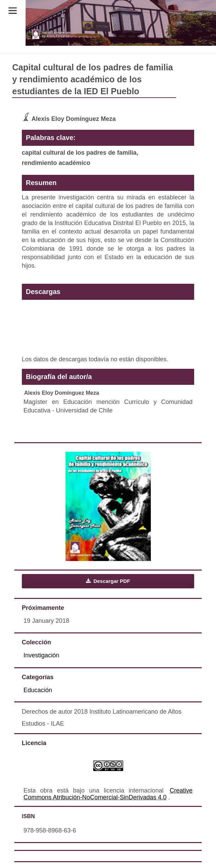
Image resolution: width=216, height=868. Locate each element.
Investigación (41, 655)
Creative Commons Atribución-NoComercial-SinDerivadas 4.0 (108, 794)
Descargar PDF (111, 581)
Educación (38, 690)
